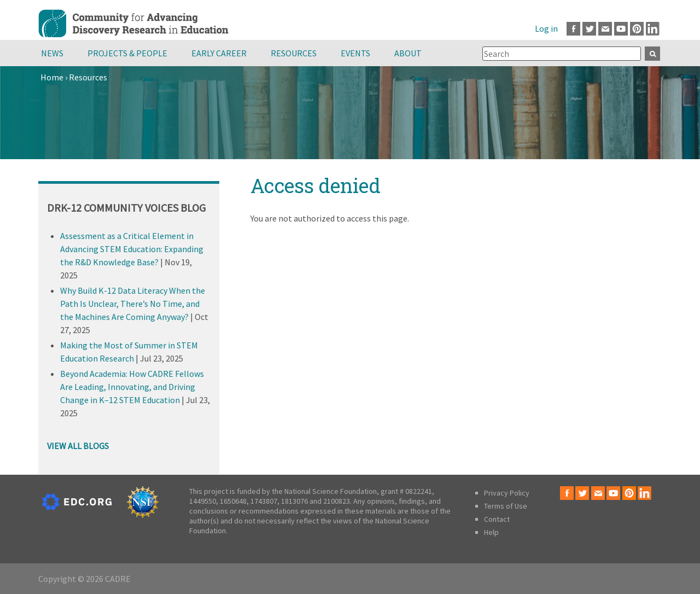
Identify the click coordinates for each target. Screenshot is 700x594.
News (52, 53)
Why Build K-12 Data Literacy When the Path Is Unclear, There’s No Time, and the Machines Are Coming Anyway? (133, 304)
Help (491, 532)
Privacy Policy (507, 493)
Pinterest (637, 29)
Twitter (589, 29)
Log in (546, 28)
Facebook (573, 29)
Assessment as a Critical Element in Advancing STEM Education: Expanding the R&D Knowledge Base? (132, 249)
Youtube (621, 29)
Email (605, 29)
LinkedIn (653, 29)
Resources (294, 53)
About (408, 53)
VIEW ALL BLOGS (78, 446)
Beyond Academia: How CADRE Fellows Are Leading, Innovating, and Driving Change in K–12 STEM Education (132, 387)
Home (52, 77)
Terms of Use (506, 506)
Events (355, 53)
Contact (497, 519)
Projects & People (127, 53)
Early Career (219, 53)
